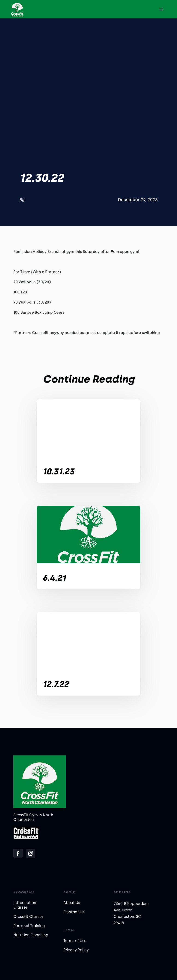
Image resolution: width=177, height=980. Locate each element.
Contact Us (74, 912)
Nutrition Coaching (31, 935)
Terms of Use (75, 941)
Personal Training (29, 926)
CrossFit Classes (28, 917)
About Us (72, 903)
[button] (161, 9)
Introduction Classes (25, 905)
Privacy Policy (76, 950)
